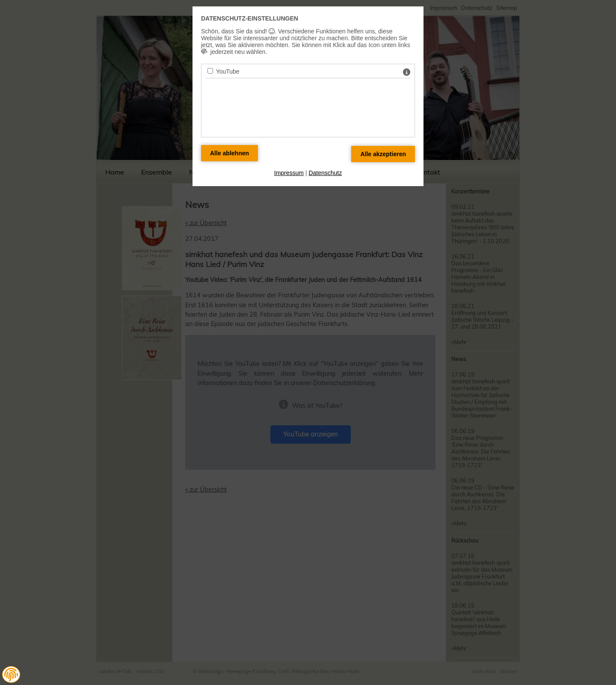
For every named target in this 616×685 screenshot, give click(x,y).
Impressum (289, 173)
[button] (11, 675)
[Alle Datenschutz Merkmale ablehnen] (230, 153)
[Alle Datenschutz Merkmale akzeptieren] (383, 154)
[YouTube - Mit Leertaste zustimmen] (210, 71)
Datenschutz (325, 173)
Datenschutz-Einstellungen (250, 18)
